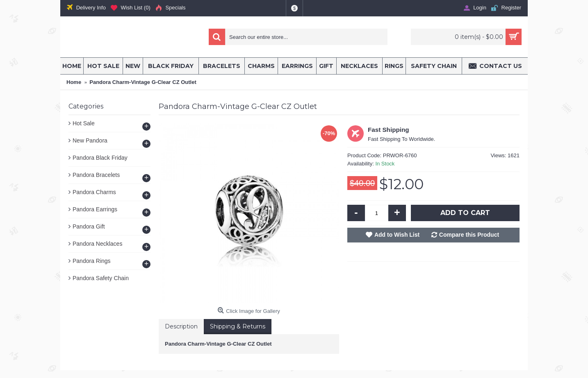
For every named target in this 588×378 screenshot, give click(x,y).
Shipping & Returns (238, 326)
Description (181, 326)
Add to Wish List (397, 235)
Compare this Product (469, 235)
